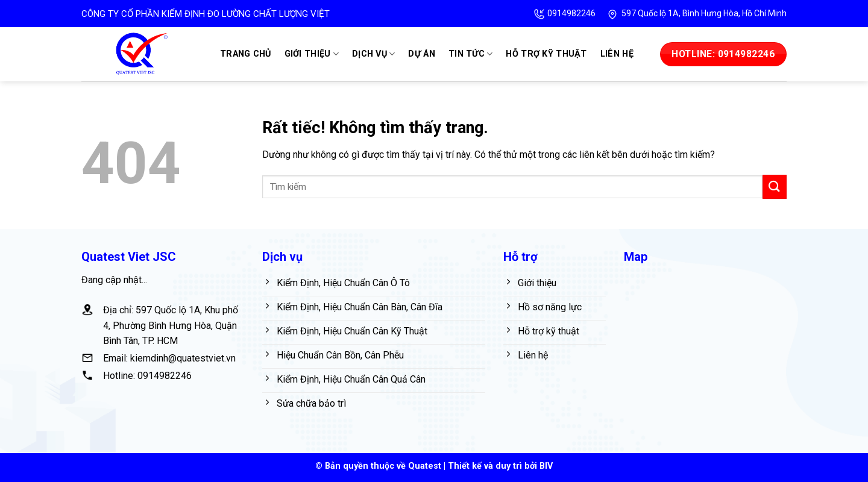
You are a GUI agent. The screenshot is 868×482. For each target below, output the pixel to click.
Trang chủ (246, 54)
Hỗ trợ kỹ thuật (546, 54)
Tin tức (471, 54)
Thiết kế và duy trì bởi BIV (500, 466)
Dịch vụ (374, 54)
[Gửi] (775, 186)
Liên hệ (617, 54)
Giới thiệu (312, 54)
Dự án (421, 54)
